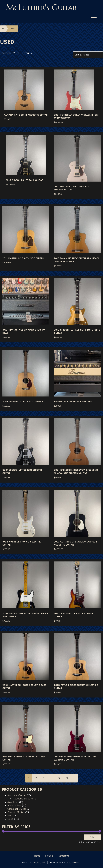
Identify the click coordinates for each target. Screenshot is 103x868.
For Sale (49, 856)
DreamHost (73, 863)
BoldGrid (39, 863)
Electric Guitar (16, 812)
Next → (70, 778)
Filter (93, 837)
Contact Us (64, 856)
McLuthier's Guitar (41, 7)
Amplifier (13, 802)
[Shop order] (88, 55)
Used (12, 29)
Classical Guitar (17, 809)
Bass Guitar (14, 806)
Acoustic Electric (23, 799)
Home (37, 856)
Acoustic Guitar (17, 795)
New (10, 816)
